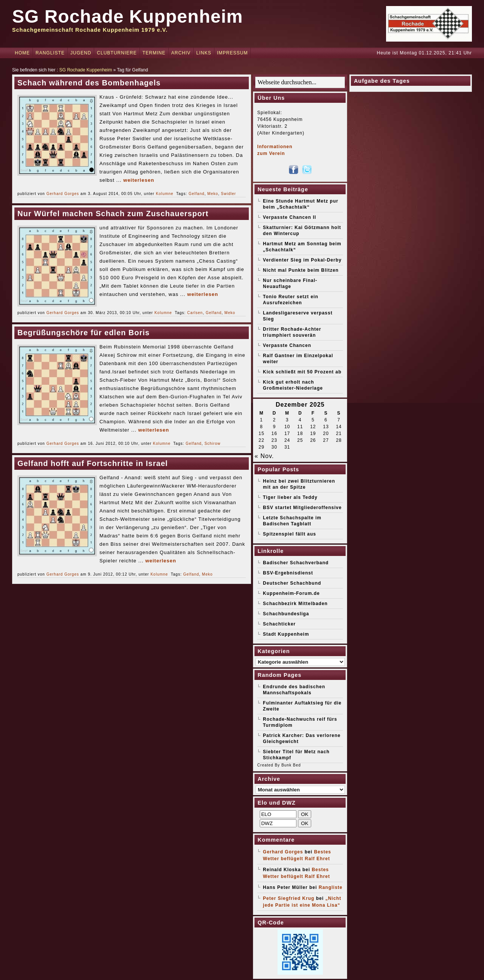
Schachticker (279, 624)
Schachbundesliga (286, 614)
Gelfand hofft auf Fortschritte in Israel (93, 463)
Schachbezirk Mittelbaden (295, 604)
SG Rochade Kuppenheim (127, 16)
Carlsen (195, 313)
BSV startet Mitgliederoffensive (302, 508)
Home (22, 53)
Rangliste (50, 53)
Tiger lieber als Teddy (290, 497)
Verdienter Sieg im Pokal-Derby (302, 260)
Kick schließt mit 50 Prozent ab (302, 372)
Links (204, 53)
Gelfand (197, 194)
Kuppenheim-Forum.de (291, 593)
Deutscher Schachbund (292, 583)
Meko (213, 194)
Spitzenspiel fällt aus (289, 534)
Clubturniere (117, 53)
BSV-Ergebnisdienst (288, 573)
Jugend (81, 53)
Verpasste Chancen (287, 345)
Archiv (181, 53)
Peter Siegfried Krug (289, 898)
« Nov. (264, 456)
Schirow (213, 444)
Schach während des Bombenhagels (89, 83)
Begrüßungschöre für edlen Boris (84, 333)
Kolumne (164, 194)
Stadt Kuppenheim (286, 634)
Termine (154, 53)
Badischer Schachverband (296, 563)
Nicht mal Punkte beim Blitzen (301, 270)
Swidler (228, 194)
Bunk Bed (291, 765)
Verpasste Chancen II (289, 217)
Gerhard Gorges (63, 194)
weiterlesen (139, 180)
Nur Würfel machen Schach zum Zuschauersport (113, 214)
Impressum (233, 53)
